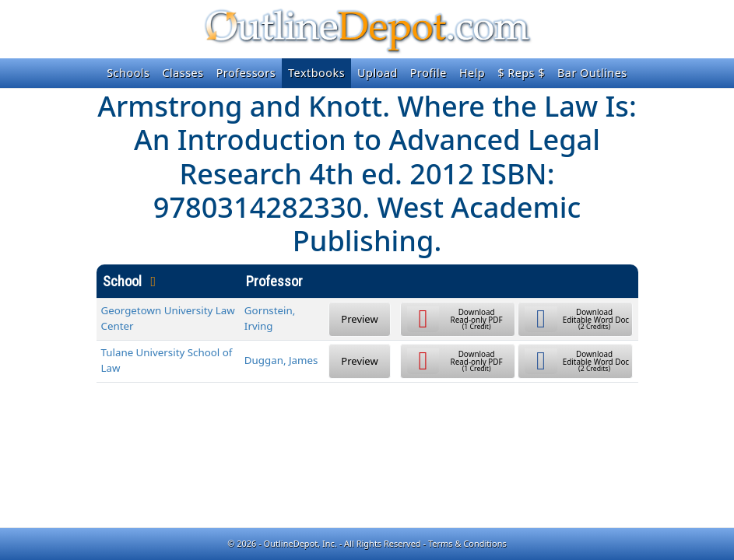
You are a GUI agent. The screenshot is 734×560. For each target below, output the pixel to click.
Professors (246, 73)
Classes (183, 73)
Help (472, 73)
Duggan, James (281, 360)
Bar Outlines (592, 73)
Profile (428, 73)
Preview (359, 319)
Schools (128, 73)
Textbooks (316, 73)
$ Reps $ (521, 73)
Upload (378, 73)
